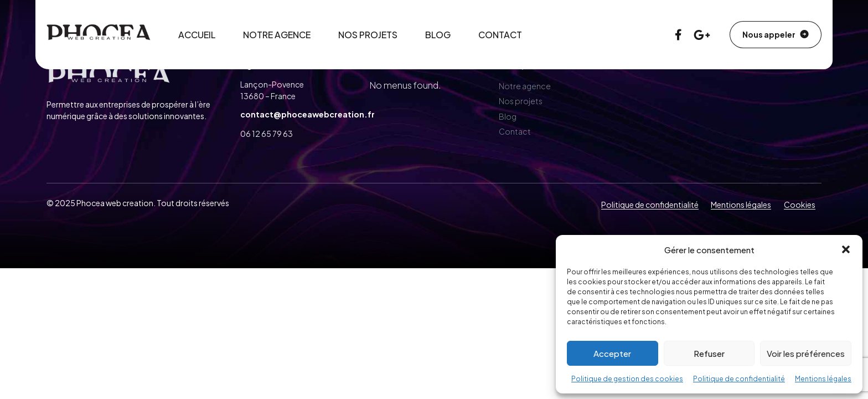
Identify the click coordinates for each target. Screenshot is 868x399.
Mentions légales (823, 379)
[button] (846, 249)
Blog (438, 35)
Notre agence (277, 35)
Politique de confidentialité (739, 379)
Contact (500, 35)
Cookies (800, 204)
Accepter (612, 353)
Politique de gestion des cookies (627, 379)
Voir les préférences (806, 353)
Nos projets (368, 35)
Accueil (197, 35)
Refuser (709, 353)
